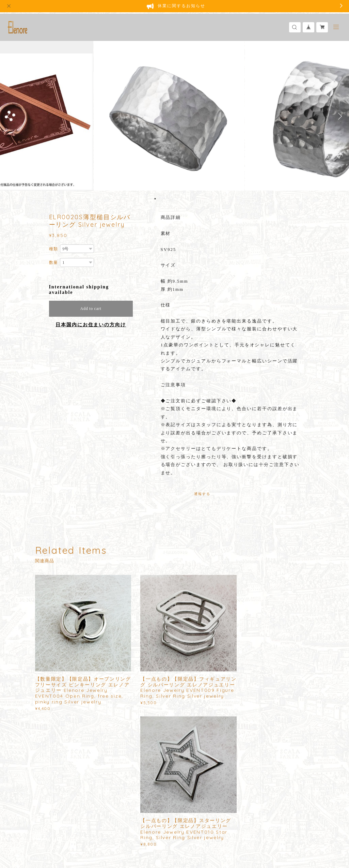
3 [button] (164, 199)
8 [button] (186, 199)
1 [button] (155, 199)
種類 (54, 249)
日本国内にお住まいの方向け (91, 325)
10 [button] (195, 199)
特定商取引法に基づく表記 (115, 835)
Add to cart (91, 309)
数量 (54, 263)
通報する (202, 494)
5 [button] (173, 199)
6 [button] (177, 199)
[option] (175, 116)
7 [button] (182, 199)
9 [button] (191, 199)
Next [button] (339, 116)
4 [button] (169, 199)
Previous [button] (10, 116)
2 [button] (160, 199)
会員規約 (149, 835)
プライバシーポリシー (63, 835)
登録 (276, 764)
